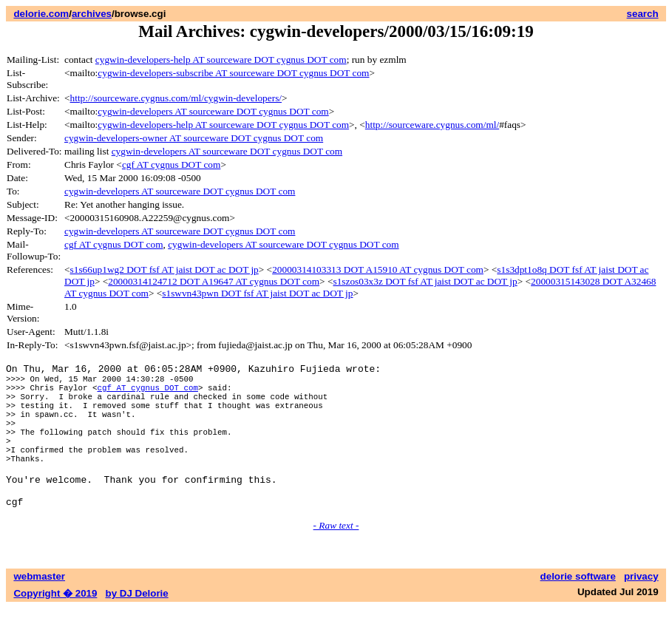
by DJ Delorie (137, 627)
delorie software (578, 610)
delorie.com (41, 14)
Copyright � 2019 (55, 627)
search (643, 14)
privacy (641, 610)
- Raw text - (336, 559)
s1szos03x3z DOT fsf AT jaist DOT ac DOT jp (425, 281)
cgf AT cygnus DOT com (172, 165)
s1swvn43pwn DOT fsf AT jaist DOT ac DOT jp (257, 293)
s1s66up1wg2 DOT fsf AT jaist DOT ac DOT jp (164, 269)
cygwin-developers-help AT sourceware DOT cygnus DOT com (221, 60)
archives (92, 14)
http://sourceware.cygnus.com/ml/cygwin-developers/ (176, 98)
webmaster (39, 610)
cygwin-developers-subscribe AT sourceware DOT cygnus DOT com (233, 73)
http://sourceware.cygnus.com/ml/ (432, 125)
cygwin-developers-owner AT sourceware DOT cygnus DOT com (194, 138)
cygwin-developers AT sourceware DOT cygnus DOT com (213, 111)
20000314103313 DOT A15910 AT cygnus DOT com (378, 269)
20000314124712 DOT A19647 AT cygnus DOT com (214, 281)
